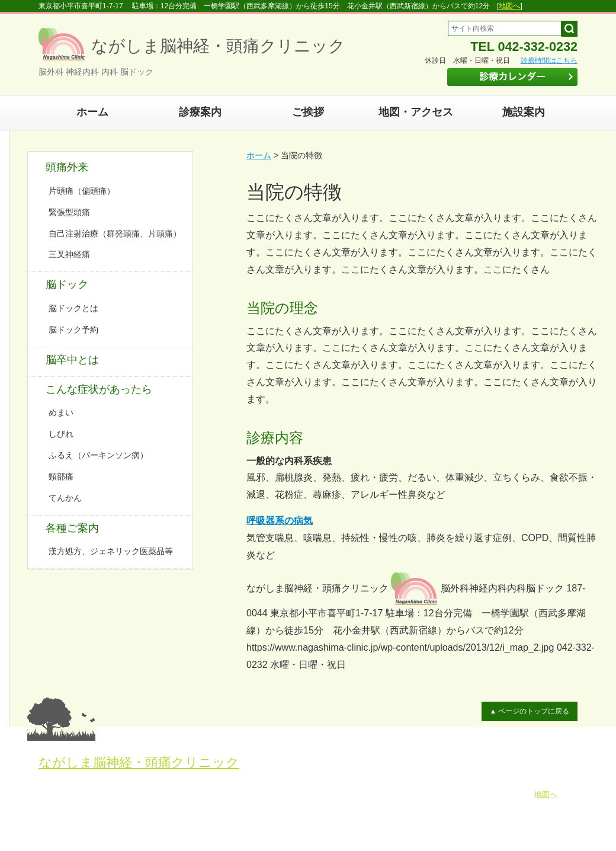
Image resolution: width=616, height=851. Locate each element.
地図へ (509, 6)
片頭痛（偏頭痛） (82, 191)
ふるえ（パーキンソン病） (98, 455)
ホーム (92, 112)
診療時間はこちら (549, 60)
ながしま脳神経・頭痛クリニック (139, 762)
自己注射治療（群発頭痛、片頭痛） (115, 233)
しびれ (61, 434)
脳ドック (67, 284)
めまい (61, 412)
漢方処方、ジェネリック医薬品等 (111, 551)
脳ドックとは (73, 308)
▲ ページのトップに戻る (532, 711)
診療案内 (200, 112)
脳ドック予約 (73, 329)
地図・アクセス (416, 112)
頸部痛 (61, 476)
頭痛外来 (67, 167)
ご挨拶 (308, 112)
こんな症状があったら (99, 389)
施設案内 (524, 112)
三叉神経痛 (69, 254)
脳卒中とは (72, 360)
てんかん (65, 498)
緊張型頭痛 (69, 212)
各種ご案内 (72, 528)
